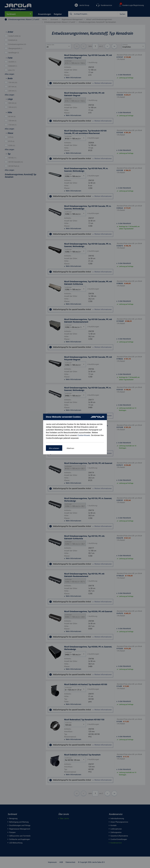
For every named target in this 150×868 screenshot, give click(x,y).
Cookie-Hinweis (84, 435)
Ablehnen (70, 448)
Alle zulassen (54, 448)
